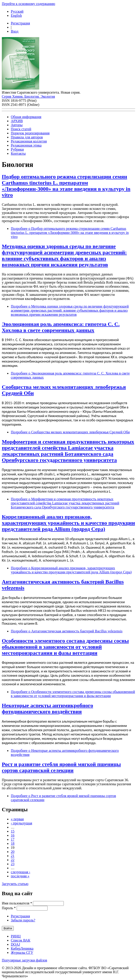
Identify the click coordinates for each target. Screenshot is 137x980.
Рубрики (17, 149)
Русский (17, 11)
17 (13, 839)
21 (13, 856)
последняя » (20, 876)
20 (13, 852)
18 (13, 844)
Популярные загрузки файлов (24, 960)
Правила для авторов (27, 137)
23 (13, 864)
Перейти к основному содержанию (29, 4)
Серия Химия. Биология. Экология (28, 96)
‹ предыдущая (22, 823)
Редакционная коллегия (29, 141)
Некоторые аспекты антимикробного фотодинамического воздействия (47, 708)
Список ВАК (21, 940)
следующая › (21, 872)
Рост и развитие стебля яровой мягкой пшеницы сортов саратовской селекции (61, 767)
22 (13, 860)
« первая (17, 819)
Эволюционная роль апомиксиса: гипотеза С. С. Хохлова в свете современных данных (61, 327)
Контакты (18, 153)
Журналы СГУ (22, 953)
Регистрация (20, 23)
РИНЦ (16, 936)
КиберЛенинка (22, 948)
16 (13, 835)
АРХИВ (17, 121)
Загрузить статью (15, 884)
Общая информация (26, 117)
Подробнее (70, 233)
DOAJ (15, 944)
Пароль (9, 908)
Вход (15, 31)
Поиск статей (21, 129)
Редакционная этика (26, 145)
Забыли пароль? (23, 920)
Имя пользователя (17, 903)
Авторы (17, 125)
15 (13, 831)
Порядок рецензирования (30, 133)
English (16, 15)
